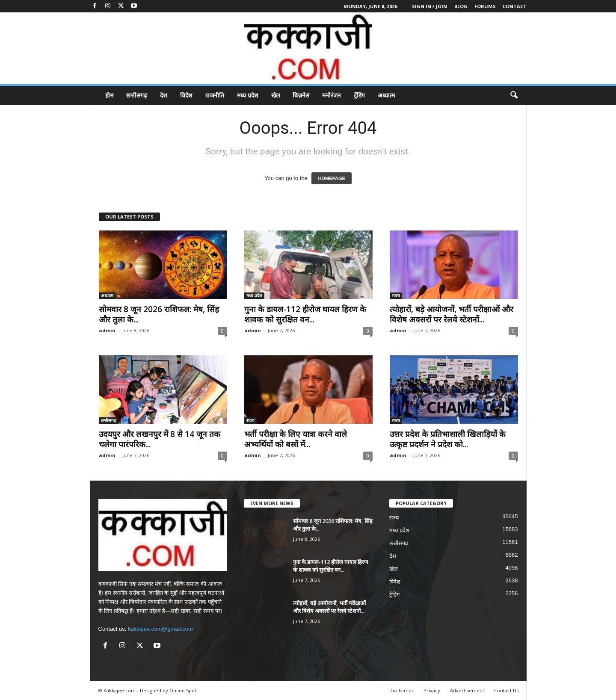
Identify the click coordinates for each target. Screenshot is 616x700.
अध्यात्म (386, 95)
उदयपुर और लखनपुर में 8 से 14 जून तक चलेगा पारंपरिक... (160, 439)
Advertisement (467, 690)
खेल (275, 95)
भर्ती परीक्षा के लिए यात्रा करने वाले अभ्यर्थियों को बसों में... (296, 439)
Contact (515, 6)
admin (107, 330)
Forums (485, 6)
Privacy (432, 690)
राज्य (396, 295)
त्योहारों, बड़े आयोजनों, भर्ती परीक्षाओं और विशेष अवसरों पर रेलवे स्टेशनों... (452, 314)
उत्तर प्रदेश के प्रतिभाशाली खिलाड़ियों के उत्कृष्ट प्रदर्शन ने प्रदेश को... (448, 439)
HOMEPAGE (331, 178)
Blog (461, 6)
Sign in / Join (429, 6)
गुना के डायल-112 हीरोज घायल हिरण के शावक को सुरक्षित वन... (305, 314)
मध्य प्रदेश (248, 95)
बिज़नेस (301, 95)
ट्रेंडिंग (359, 95)
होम (109, 95)
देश (164, 95)
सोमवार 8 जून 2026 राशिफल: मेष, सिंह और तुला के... (159, 314)
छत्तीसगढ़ (137, 95)
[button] (514, 95)
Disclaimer (401, 690)
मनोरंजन (332, 95)
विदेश (186, 95)
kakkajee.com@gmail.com (160, 629)
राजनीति (215, 95)
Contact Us (506, 690)
